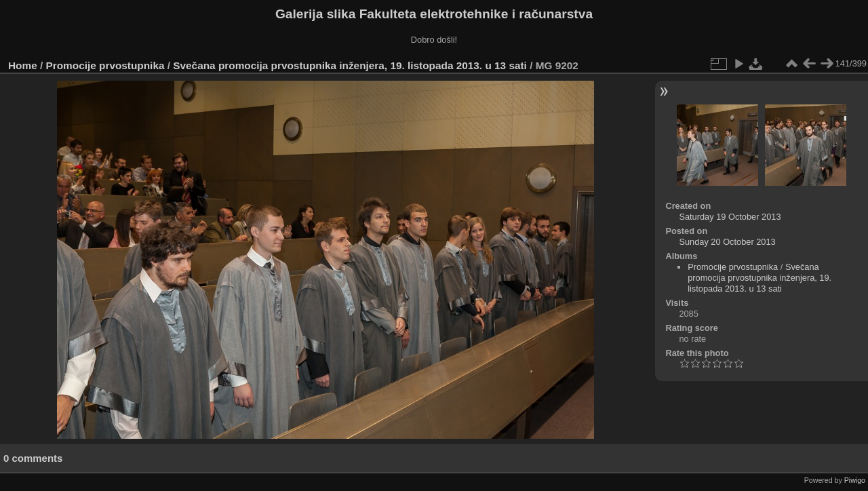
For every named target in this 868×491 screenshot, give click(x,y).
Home (23, 65)
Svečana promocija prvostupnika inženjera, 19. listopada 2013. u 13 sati (350, 65)
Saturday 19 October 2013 (730, 217)
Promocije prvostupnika (105, 65)
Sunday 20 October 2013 (727, 242)
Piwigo (855, 480)
